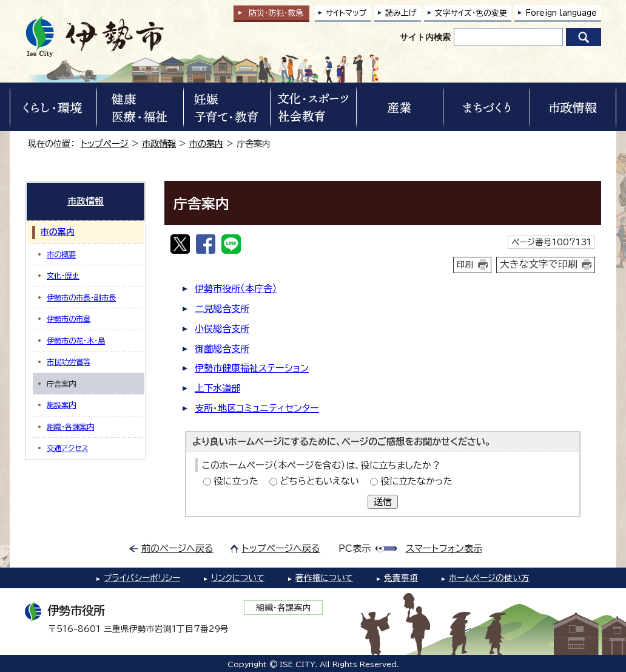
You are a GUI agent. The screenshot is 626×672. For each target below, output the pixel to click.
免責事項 (401, 578)
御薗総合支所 (222, 349)
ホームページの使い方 (489, 578)
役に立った (236, 481)
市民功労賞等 (69, 362)
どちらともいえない (319, 481)
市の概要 (61, 254)
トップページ (105, 144)
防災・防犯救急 (276, 13)
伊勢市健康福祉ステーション (252, 368)
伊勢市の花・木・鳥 (76, 341)
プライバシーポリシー (142, 578)
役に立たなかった (416, 481)
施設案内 (61, 405)
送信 (383, 502)
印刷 (465, 265)
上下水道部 (217, 388)
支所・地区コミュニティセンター (257, 408)
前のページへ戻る (177, 548)
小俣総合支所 (222, 329)
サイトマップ (346, 13)
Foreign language (561, 13)
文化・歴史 (63, 276)
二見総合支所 (222, 309)
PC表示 (355, 548)
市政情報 (159, 144)
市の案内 (206, 144)
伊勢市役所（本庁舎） (236, 289)
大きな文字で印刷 (539, 264)
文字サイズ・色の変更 (471, 13)
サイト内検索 (425, 37)
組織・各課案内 (70, 427)
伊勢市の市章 (69, 319)
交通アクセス (67, 448)
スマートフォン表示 (444, 548)
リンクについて (238, 578)
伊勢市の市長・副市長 (81, 297)
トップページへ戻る (281, 548)
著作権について (324, 578)
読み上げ (401, 13)
